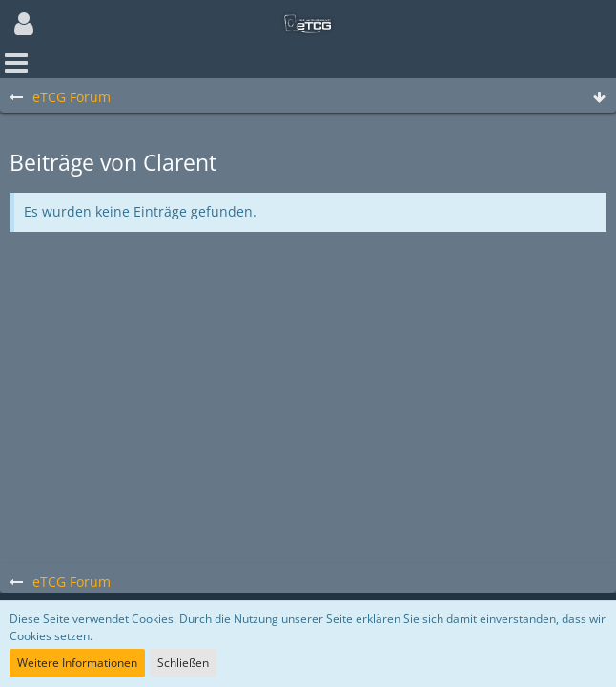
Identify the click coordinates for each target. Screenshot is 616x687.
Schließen (183, 663)
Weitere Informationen (77, 663)
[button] (24, 24)
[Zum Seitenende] (599, 98)
